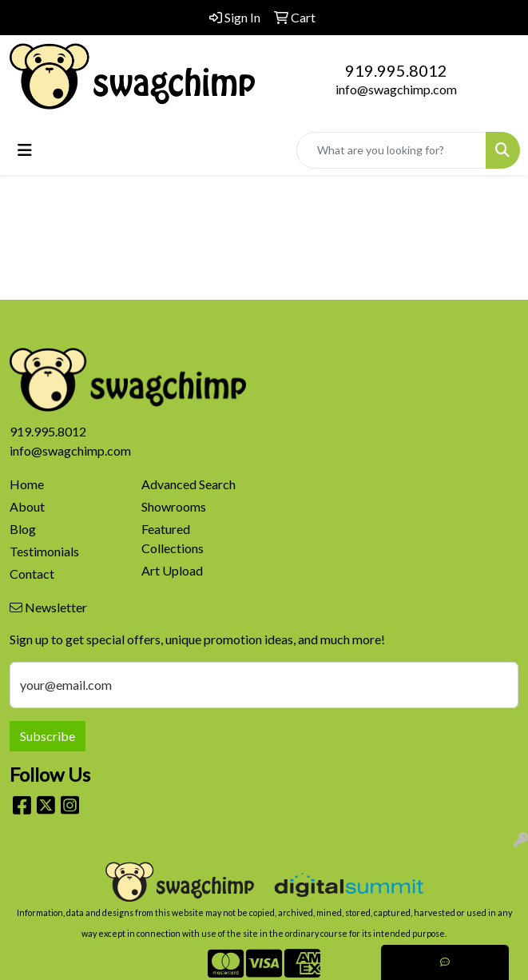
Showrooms (174, 506)
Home (27, 484)
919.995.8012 (396, 70)
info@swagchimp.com (396, 89)
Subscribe (48, 736)
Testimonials (44, 551)
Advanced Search (189, 484)
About (27, 506)
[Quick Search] (391, 150)
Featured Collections (173, 538)
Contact (32, 574)
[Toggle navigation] (25, 150)
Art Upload (172, 570)
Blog (23, 529)
